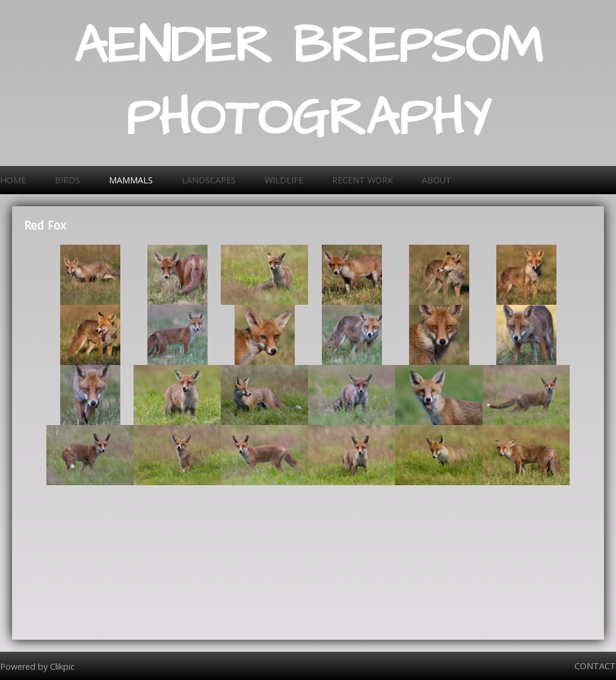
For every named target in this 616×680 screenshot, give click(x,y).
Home (13, 180)
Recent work (362, 180)
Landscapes (209, 180)
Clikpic (62, 666)
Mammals (131, 180)
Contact (595, 666)
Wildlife (284, 180)
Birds (67, 180)
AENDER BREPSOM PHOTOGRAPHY (308, 83)
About (437, 180)
